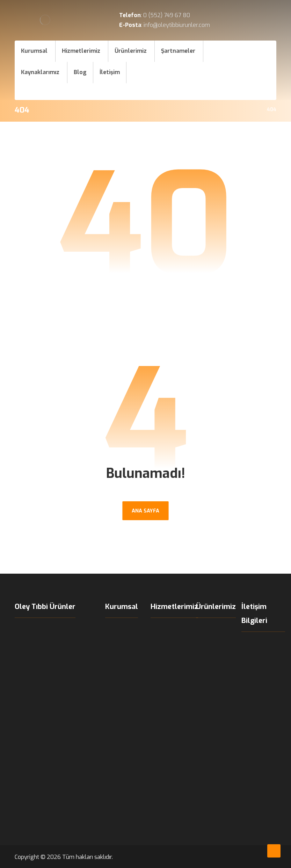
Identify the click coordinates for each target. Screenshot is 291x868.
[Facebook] (232, 71)
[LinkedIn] (246, 89)
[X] (232, 89)
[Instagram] (246, 71)
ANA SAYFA (145, 511)
